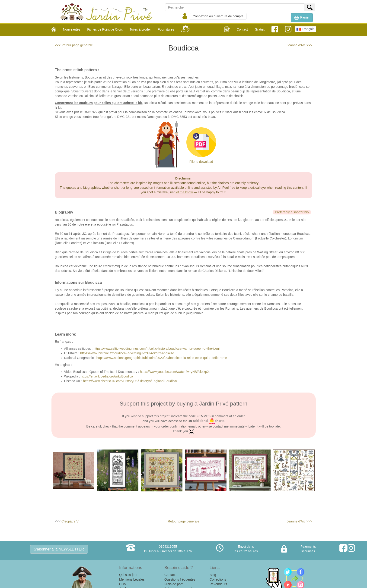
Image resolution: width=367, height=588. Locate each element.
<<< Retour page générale (74, 45)
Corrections (218, 579)
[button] (302, 18)
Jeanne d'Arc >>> (300, 45)
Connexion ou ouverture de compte (218, 16)
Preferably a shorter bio (292, 212)
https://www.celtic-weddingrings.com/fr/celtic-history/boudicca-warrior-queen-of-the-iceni (156, 349)
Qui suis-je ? (128, 575)
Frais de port (174, 584)
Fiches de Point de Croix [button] (105, 29)
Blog (213, 575)
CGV (123, 584)
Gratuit (260, 29)
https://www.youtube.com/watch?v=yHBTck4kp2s (175, 372)
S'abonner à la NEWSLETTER (59, 549)
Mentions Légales (132, 579)
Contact (242, 29)
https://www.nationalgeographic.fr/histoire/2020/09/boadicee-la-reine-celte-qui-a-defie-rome (162, 358)
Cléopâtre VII (71, 521)
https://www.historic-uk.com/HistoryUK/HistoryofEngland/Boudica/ (130, 381)
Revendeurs (218, 584)
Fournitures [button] (166, 29)
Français (305, 29)
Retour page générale (183, 521)
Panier (302, 18)
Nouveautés (72, 29)
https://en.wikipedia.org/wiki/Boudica (107, 376)
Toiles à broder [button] (140, 29)
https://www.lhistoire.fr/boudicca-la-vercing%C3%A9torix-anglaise (127, 353)
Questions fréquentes (180, 579)
